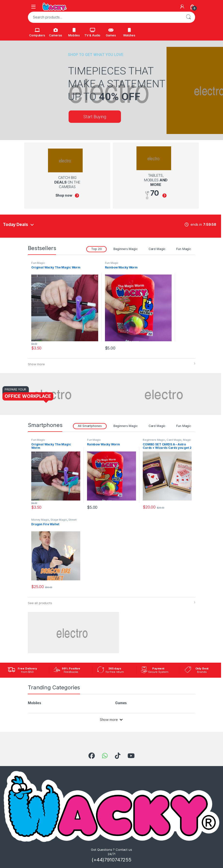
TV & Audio (92, 33)
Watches (129, 33)
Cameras (55, 33)
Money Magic (40, 520)
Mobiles (74, 33)
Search (188, 17)
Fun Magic (184, 249)
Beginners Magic (126, 249)
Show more (36, 364)
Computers (37, 33)
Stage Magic (59, 520)
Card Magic (157, 249)
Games (111, 33)
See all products (40, 603)
